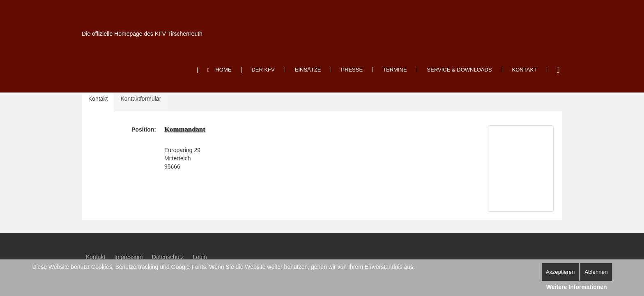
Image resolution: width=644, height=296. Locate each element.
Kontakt (98, 99)
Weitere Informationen (577, 287)
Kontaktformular (141, 99)
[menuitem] (220, 70)
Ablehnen (596, 272)
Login (200, 257)
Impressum (128, 257)
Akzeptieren (560, 272)
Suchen (558, 70)
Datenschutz (168, 257)
